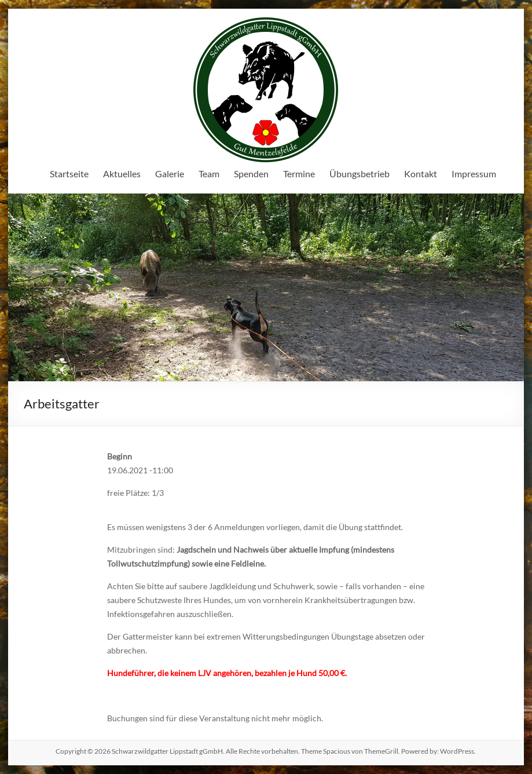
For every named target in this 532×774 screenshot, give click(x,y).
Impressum (474, 174)
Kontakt (421, 174)
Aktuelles (122, 174)
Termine (299, 174)
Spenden (251, 174)
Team (209, 174)
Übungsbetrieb (359, 174)
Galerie (170, 174)
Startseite (69, 174)
